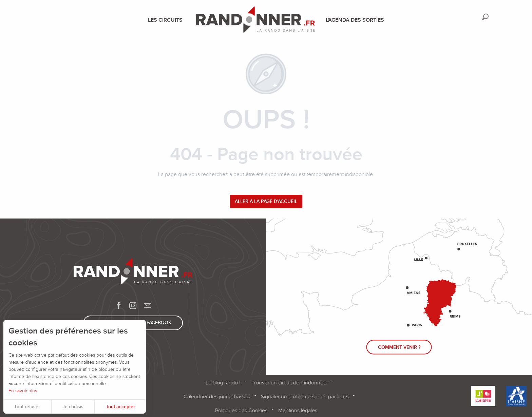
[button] (485, 17)
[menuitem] (167, 20)
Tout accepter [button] (120, 407)
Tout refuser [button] (27, 407)
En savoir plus (23, 391)
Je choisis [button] (73, 407)
